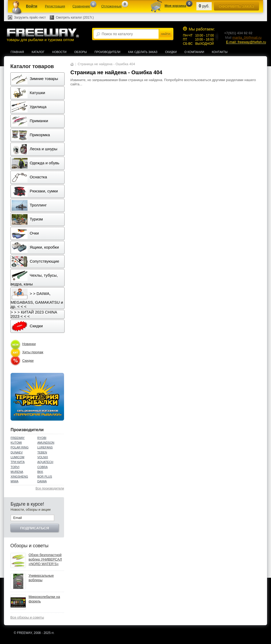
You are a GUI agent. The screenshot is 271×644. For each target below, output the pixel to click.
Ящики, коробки (35, 248)
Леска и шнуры (35, 149)
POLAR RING (20, 447)
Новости (59, 52)
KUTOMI (16, 443)
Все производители (50, 488)
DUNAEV (17, 452)
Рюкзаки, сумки (35, 191)
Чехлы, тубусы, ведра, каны (34, 278)
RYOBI (42, 438)
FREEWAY (18, 438)
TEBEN (42, 452)
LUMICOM (17, 457)
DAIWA (42, 481)
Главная (17, 52)
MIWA (15, 481)
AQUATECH (45, 462)
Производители (107, 52)
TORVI (15, 467)
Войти (32, 6)
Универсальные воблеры (41, 578)
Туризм (27, 219)
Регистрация (55, 6)
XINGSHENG (19, 477)
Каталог (38, 52)
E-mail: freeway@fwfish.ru (246, 42)
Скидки (171, 52)
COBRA (42, 467)
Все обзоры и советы (27, 617)
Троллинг (29, 205)
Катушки (28, 93)
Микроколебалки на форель (44, 599)
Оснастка (29, 177)
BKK (40, 472)
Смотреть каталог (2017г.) (75, 17)
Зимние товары (35, 79)
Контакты (220, 52)
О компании (194, 52)
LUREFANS (45, 447)
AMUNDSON (46, 443)
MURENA (17, 472)
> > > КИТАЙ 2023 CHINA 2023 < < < (34, 314)
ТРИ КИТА (18, 462)
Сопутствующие (35, 262)
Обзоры (80, 52)
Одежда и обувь (35, 163)
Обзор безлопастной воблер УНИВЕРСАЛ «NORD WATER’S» (45, 559)
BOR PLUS (45, 477)
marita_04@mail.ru (247, 38)
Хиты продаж (33, 352)
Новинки (29, 344)
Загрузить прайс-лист (30, 17)
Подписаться (34, 528)
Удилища (29, 107)
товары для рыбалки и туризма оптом (43, 35)
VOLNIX (43, 457)
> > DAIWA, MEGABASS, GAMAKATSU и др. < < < (37, 299)
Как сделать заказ (143, 52)
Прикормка (31, 135)
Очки (25, 233)
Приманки (30, 121)
